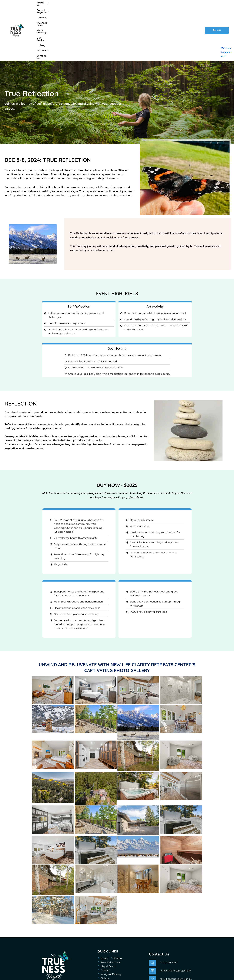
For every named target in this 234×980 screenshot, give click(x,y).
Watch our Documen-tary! (226, 52)
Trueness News (107, 7)
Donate (217, 7)
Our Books (146, 7)
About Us (54, 7)
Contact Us (184, 7)
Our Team (169, 7)
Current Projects (74, 7)
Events (92, 7)
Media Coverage (128, 7)
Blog (158, 7)
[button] (54, 7)
